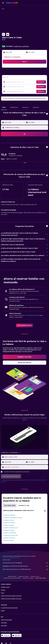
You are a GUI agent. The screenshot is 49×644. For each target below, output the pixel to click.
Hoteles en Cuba (35, 576)
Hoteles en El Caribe (23, 576)
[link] (24, 325)
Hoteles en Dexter (9, 525)
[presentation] (45, 511)
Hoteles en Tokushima (10, 533)
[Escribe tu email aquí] (26, 467)
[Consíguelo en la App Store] (17, 635)
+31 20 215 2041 (7, 44)
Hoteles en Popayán (9, 515)
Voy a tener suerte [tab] (10, 505)
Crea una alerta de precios (32, 315)
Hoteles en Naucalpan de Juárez (13, 518)
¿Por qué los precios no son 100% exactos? (25, 569)
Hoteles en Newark (9, 530)
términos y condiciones (30, 480)
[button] (3, 3)
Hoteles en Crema (9, 520)
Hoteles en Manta (8, 540)
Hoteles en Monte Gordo (11, 535)
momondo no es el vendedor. (25, 563)
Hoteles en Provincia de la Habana (12, 578)
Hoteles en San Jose (9, 538)
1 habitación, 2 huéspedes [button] (12, 57)
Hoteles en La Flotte (9, 523)
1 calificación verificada (21, 46)
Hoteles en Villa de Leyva (11, 528)
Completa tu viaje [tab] (24, 505)
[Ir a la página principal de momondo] (12, 3)
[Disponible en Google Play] (6, 635)
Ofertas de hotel (12, 576)
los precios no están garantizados (11, 558)
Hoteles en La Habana (28, 578)
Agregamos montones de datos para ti (25, 566)
